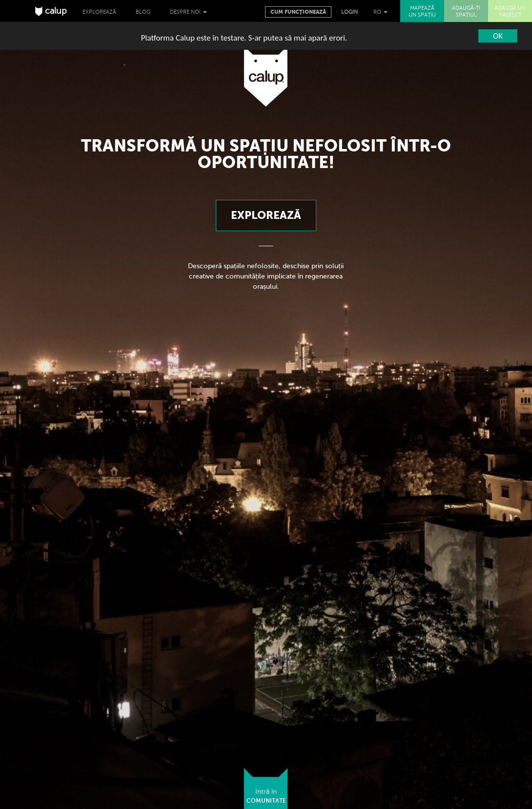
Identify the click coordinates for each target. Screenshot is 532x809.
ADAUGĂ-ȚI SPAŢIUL (466, 11)
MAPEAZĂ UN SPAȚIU (422, 11)
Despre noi (188, 12)
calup (51, 11)
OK (498, 36)
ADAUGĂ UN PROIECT (510, 11)
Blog (143, 12)
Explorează (99, 12)
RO (380, 12)
